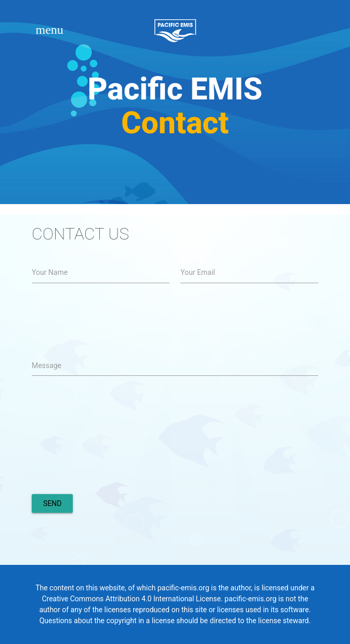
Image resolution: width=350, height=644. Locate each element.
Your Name (50, 272)
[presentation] (111, 463)
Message (47, 365)
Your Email (198, 272)
